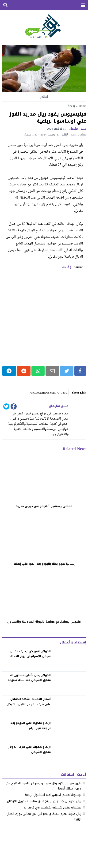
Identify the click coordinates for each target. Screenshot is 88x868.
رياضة (71, 106)
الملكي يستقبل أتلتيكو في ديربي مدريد (44, 506)
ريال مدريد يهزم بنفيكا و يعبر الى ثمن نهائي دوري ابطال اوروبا (44, 816)
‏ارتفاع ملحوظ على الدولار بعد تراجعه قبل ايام (31, 725)
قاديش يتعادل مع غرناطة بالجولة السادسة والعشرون (44, 622)
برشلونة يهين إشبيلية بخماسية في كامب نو (53, 807)
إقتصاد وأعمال (73, 642)
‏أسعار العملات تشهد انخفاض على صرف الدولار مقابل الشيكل (29, 702)
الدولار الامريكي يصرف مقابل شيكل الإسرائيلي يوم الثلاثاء (30, 654)
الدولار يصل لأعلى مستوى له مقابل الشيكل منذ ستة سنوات (29, 678)
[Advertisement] (44, 318)
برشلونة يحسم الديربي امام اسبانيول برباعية (53, 795)
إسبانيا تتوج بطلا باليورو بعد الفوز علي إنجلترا (44, 564)
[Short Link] (49, 393)
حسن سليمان (78, 129)
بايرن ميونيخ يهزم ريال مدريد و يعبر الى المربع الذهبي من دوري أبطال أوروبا (44, 786)
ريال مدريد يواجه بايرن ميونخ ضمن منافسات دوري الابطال (44, 801)
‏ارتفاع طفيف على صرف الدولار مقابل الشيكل (30, 749)
